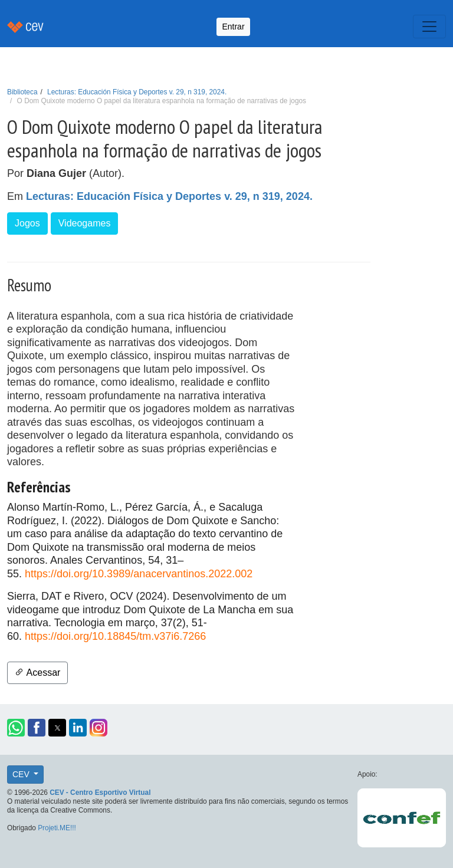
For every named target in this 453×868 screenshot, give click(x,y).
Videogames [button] (85, 223)
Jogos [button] (27, 223)
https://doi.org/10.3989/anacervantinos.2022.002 (139, 574)
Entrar (233, 27)
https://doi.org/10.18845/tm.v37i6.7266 (115, 636)
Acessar (37, 673)
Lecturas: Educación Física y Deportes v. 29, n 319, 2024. (137, 92)
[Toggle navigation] (429, 27)
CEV (22, 774)
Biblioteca (22, 92)
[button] (16, 728)
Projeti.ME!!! (57, 828)
